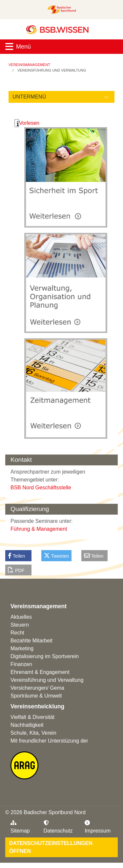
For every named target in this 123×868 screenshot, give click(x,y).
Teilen (16, 556)
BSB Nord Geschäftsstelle (41, 488)
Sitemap (20, 827)
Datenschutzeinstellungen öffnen (51, 847)
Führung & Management (39, 529)
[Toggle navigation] (61, 47)
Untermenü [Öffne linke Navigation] (29, 97)
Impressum (98, 827)
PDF (16, 570)
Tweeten (56, 556)
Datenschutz (58, 827)
